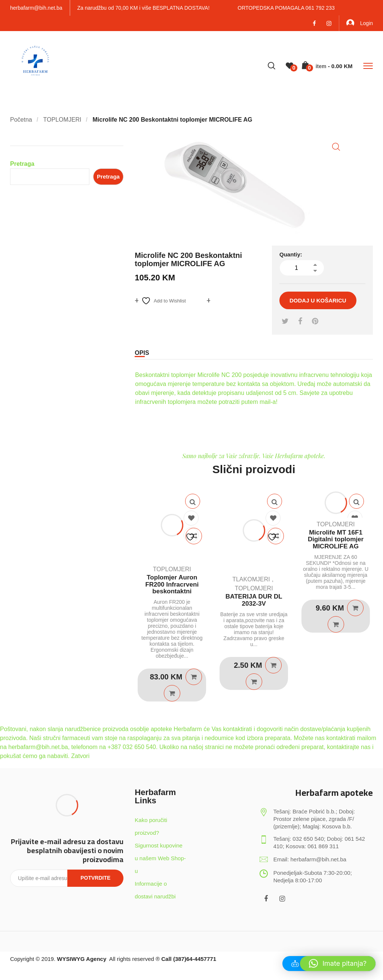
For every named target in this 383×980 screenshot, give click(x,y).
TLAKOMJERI (251, 579)
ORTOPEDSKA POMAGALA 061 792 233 (286, 8)
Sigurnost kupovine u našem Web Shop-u (160, 858)
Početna (21, 120)
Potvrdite (95, 878)
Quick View (193, 501)
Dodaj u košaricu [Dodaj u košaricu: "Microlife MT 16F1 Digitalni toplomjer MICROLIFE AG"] (355, 608)
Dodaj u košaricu (318, 300)
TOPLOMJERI (62, 120)
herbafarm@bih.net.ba (36, 8)
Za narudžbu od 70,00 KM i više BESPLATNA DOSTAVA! (144, 8)
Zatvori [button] (80, 756)
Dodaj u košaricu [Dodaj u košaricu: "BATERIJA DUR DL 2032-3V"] (273, 665)
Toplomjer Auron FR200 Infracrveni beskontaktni (172, 584)
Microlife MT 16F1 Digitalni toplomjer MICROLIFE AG (336, 539)
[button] (336, 147)
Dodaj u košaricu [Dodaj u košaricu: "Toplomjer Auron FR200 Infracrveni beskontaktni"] (194, 677)
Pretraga (22, 164)
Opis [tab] (142, 353)
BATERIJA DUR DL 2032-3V (254, 600)
